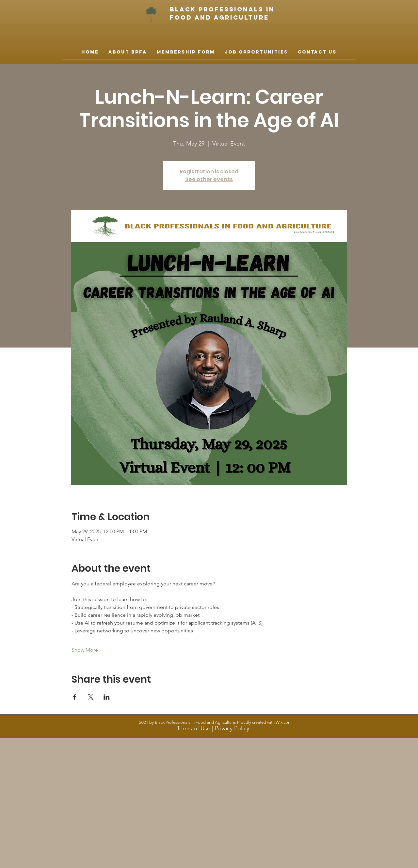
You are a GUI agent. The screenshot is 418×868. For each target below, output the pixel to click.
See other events (209, 179)
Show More (85, 650)
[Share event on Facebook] (75, 697)
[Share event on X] (91, 697)
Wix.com (284, 722)
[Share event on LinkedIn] (107, 697)
